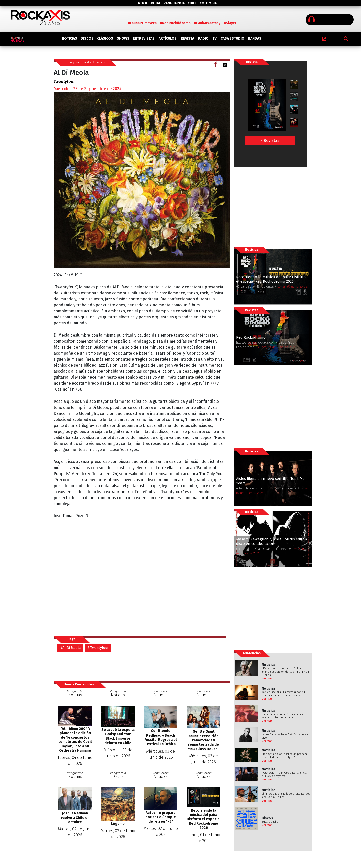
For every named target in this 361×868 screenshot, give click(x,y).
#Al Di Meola (70, 648)
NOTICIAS (70, 39)
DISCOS (87, 39)
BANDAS (255, 39)
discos (100, 62)
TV (215, 39)
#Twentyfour (98, 648)
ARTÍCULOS (168, 39)
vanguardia (84, 62)
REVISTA (187, 39)
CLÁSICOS (105, 39)
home (68, 62)
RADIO (203, 39)
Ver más (267, 678)
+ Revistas (270, 140)
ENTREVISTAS (144, 39)
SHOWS (123, 39)
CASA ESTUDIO (233, 39)
